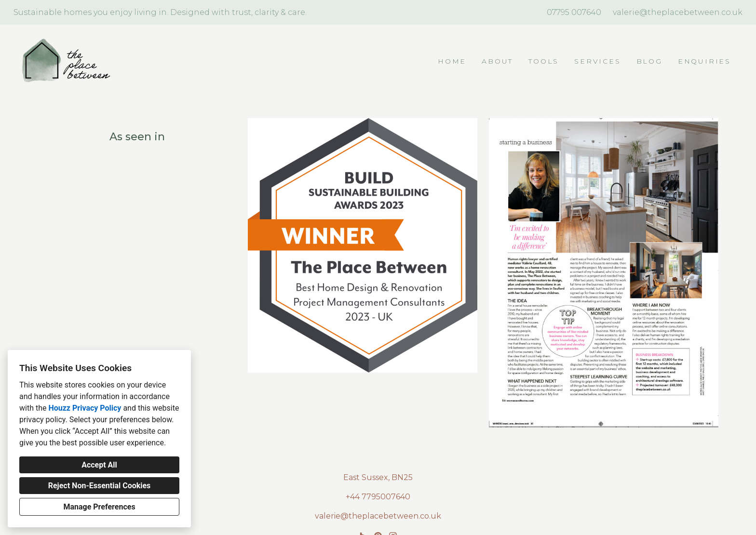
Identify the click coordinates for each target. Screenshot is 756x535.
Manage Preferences (99, 507)
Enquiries (704, 61)
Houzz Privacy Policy (85, 408)
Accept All (99, 465)
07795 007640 (574, 12)
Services (597, 61)
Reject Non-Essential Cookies (100, 486)
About (497, 61)
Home (452, 61)
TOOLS (544, 61)
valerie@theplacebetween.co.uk (678, 12)
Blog (649, 61)
